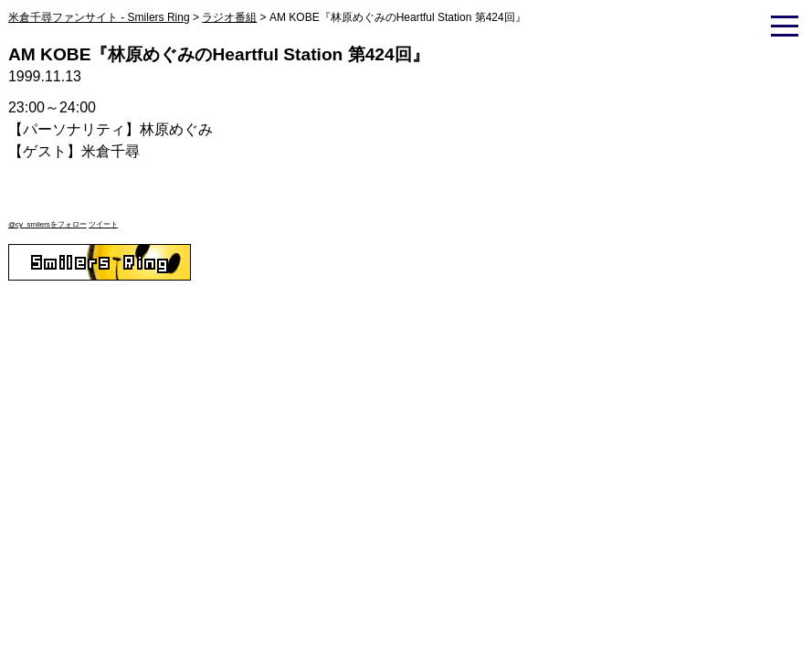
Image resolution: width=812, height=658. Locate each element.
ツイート (103, 224)
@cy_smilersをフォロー (47, 224)
